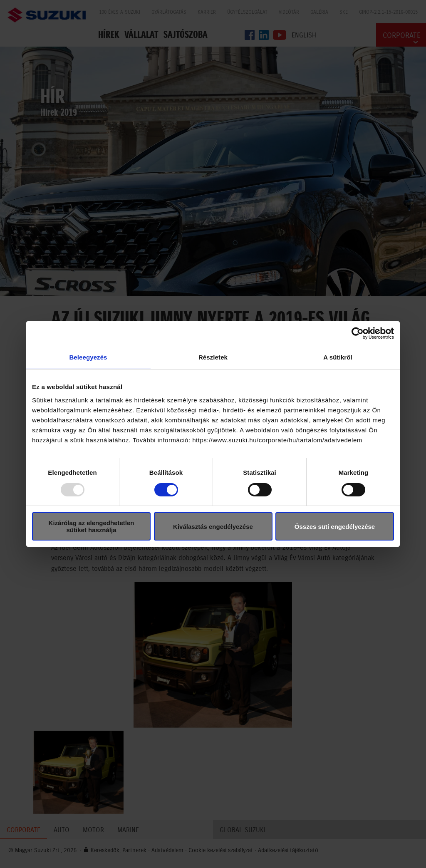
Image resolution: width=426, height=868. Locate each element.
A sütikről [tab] (338, 357)
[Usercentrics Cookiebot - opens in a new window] (358, 333)
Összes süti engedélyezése (335, 527)
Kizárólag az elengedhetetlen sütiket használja (92, 526)
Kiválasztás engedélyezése (213, 527)
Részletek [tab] (213, 357)
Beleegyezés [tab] (88, 357)
